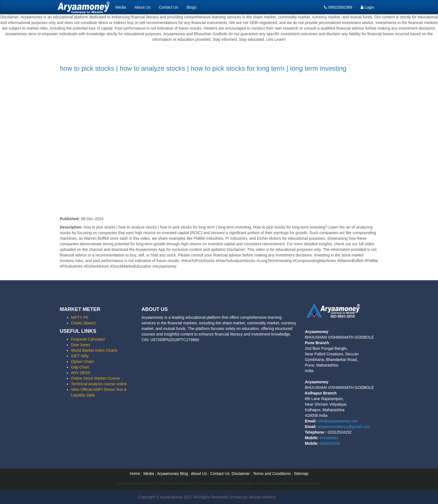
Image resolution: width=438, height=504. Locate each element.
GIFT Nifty (80, 356)
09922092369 (338, 7)
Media (121, 7)
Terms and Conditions (272, 474)
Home (135, 474)
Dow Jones (81, 345)
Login (367, 7)
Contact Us (169, 7)
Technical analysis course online (99, 384)
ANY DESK (81, 373)
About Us (142, 7)
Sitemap (301, 474)
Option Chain (82, 362)
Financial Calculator (88, 339)
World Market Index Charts (94, 350)
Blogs (191, 7)
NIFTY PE (80, 317)
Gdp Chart (80, 367)
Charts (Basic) (83, 323)
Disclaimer (241, 474)
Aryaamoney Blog (173, 474)
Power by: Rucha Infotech (253, 497)
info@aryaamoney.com (338, 421)
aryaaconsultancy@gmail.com (344, 427)
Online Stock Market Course (95, 378)
